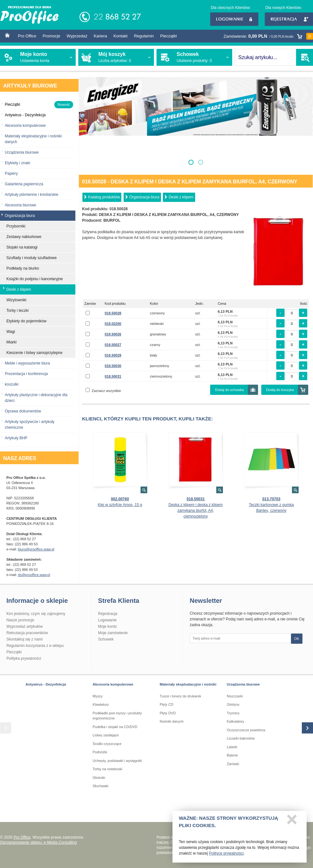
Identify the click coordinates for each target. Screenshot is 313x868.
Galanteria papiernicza (24, 184)
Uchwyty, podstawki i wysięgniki (117, 761)
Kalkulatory (235, 721)
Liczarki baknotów (241, 738)
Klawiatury (101, 704)
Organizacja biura (144, 197)
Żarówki (233, 764)
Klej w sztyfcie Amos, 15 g (120, 505)
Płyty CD (167, 704)
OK (297, 639)
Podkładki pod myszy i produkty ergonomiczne (117, 716)
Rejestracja (289, 19)
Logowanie (234, 19)
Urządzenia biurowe (22, 152)
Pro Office (27, 36)
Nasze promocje (20, 620)
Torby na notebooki (107, 769)
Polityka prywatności (24, 658)
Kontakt (120, 36)
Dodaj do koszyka (280, 390)
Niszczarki (235, 696)
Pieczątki (169, 36)
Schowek (106, 639)
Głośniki (99, 778)
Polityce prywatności (226, 855)
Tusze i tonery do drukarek (180, 696)
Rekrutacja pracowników (27, 633)
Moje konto (107, 626)
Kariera (100, 36)
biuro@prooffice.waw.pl (36, 549)
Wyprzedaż (77, 36)
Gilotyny (233, 704)
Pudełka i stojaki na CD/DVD (115, 727)
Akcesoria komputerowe (25, 126)
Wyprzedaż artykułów (25, 626)
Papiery (11, 173)
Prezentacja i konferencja (26, 374)
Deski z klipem (181, 197)
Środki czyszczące (107, 744)
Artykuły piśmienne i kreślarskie (31, 195)
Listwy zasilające (106, 735)
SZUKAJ (305, 57)
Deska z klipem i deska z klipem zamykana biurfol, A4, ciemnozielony (195, 511)
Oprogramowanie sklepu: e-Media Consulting (38, 842)
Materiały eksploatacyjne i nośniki (188, 684)
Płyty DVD (168, 713)
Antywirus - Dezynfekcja (46, 684)
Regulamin (144, 36)
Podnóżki (100, 752)
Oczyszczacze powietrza (246, 730)
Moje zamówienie (113, 633)
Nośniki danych (172, 721)
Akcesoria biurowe (20, 205)
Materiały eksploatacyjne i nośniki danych (33, 139)
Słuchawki (101, 786)
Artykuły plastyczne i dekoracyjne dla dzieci (36, 398)
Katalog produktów (104, 197)
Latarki (232, 747)
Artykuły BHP (16, 438)
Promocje (52, 36)
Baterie (232, 755)
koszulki (12, 384)
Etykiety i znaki (17, 163)
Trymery (233, 713)
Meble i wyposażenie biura (27, 363)
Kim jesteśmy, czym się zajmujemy (36, 614)
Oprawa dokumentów (23, 411)
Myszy (98, 696)
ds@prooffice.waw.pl (34, 575)
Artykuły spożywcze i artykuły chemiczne (30, 425)
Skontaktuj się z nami (24, 639)
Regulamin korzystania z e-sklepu (35, 646)
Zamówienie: (268, 36)
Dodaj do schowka (229, 390)
